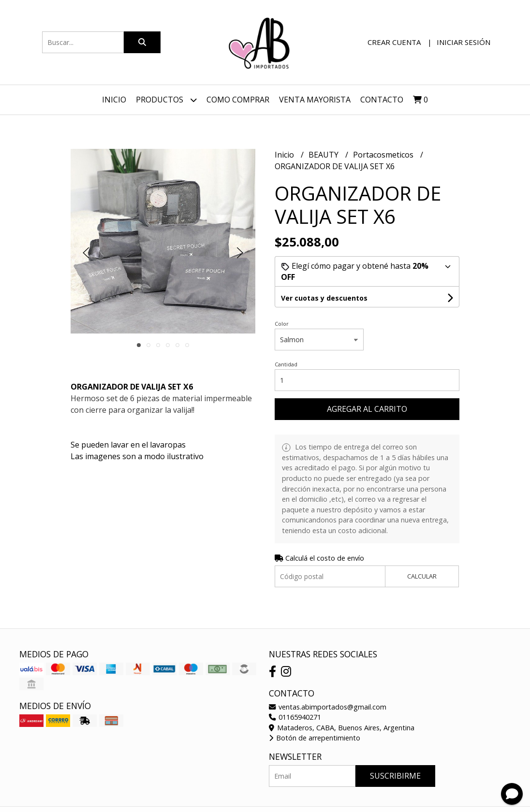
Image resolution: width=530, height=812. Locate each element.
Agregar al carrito (367, 409)
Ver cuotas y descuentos (324, 298)
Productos (166, 100)
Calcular (422, 576)
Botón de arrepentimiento (315, 738)
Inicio (114, 100)
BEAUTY (324, 155)
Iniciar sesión (464, 42)
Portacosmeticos (384, 155)
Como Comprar (238, 100)
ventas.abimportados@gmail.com (328, 707)
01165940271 (295, 717)
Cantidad (286, 364)
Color (282, 324)
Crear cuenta (394, 42)
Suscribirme (395, 776)
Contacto (382, 100)
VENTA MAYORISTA (315, 100)
